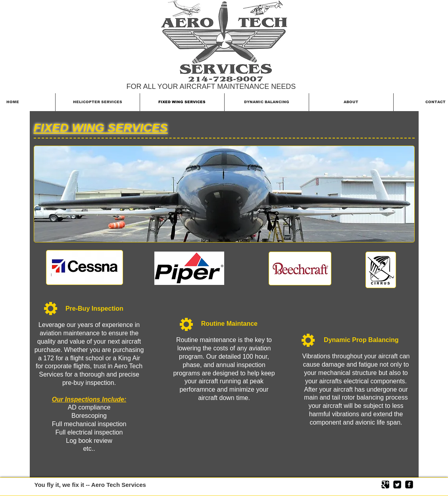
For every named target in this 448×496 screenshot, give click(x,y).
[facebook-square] (409, 484)
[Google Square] (385, 484)
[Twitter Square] (397, 484)
